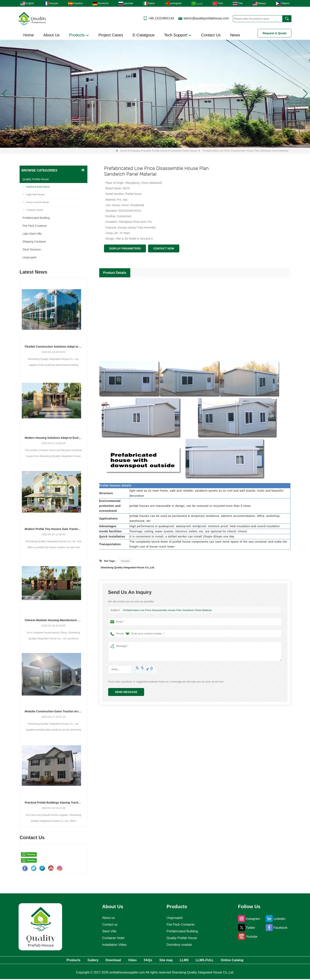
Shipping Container (34, 242)
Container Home (33, 210)
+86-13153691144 (161, 18)
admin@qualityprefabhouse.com (206, 18)
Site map (170, 961)
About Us (51, 35)
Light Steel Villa (32, 234)
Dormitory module (179, 945)
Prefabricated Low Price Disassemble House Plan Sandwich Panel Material (166, 610)
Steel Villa (108, 931)
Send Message (126, 692)
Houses (125, 561)
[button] (150, 143)
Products (79, 35)
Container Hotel (112, 938)
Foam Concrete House (36, 202)
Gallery (77, 961)
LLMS (194, 961)
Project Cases (111, 35)
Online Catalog (253, 961)
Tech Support (178, 35)
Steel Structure (32, 249)
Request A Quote (275, 33)
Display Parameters (125, 248)
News (235, 35)
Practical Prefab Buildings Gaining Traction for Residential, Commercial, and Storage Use (53, 803)
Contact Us (211, 35)
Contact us (109, 924)
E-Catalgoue (144, 35)
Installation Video (114, 945)
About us (107, 918)
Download (102, 961)
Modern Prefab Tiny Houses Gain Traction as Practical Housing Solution (53, 529)
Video (127, 961)
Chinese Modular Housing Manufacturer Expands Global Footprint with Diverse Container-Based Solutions (53, 620)
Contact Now (164, 248)
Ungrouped (29, 257)
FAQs (147, 961)
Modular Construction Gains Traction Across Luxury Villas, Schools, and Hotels (53, 711)
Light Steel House (34, 194)
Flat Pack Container (35, 226)
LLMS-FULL (219, 961)
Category (135, 151)
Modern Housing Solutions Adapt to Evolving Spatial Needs (53, 438)
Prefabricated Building (36, 218)
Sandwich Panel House (184, 151)
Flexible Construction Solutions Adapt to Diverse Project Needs (53, 347)
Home (29, 35)
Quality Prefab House (155, 151)
